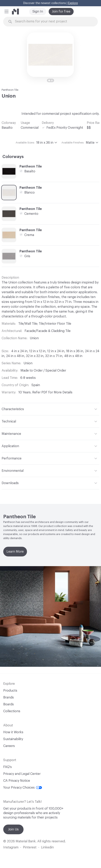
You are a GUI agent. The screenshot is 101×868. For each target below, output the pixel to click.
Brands (9, 697)
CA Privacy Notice (17, 781)
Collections (12, 711)
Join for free (61, 12)
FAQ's (8, 767)
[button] (6, 12)
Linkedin (47, 847)
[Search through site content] (53, 22)
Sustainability (13, 739)
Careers (9, 746)
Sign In (38, 12)
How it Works (13, 732)
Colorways (13, 157)
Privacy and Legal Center (22, 774)
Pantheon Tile (10, 90)
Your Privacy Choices (23, 788)
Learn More (15, 552)
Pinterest (30, 847)
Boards (9, 704)
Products (10, 691)
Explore (73, 3)
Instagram (11, 847)
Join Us (13, 829)
